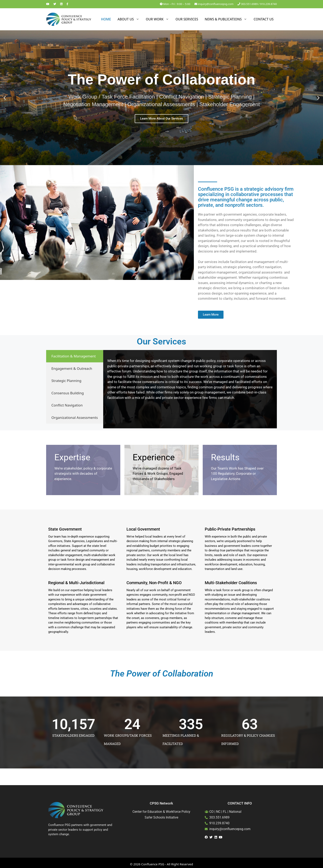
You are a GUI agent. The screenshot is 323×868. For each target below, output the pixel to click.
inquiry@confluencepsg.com (214, 4)
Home (106, 19)
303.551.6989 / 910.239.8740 (257, 4)
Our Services (187, 19)
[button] (5, 98)
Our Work (159, 19)
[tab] (75, 356)
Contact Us (264, 19)
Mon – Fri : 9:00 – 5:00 (175, 4)
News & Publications (228, 19)
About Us (130, 19)
